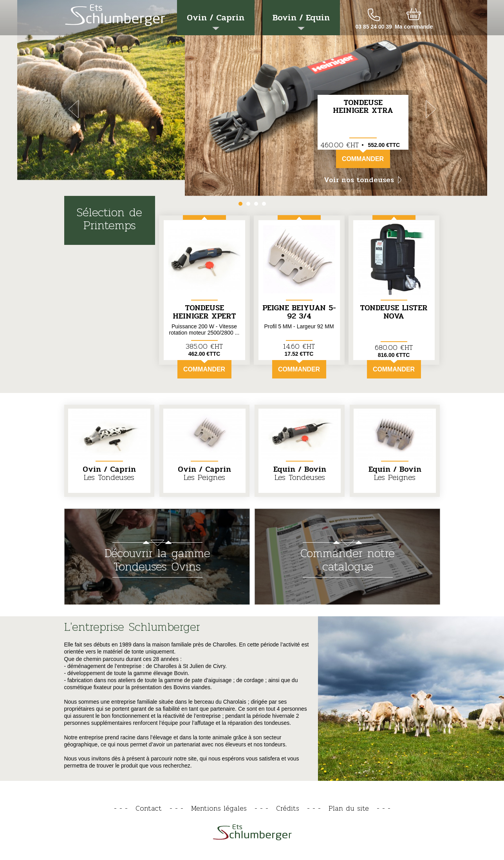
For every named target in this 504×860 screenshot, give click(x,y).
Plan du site (349, 808)
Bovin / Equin (301, 21)
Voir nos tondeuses (363, 180)
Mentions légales (219, 808)
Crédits (288, 808)
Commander (363, 156)
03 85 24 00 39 (374, 27)
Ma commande (414, 27)
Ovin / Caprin (216, 21)
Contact (149, 808)
